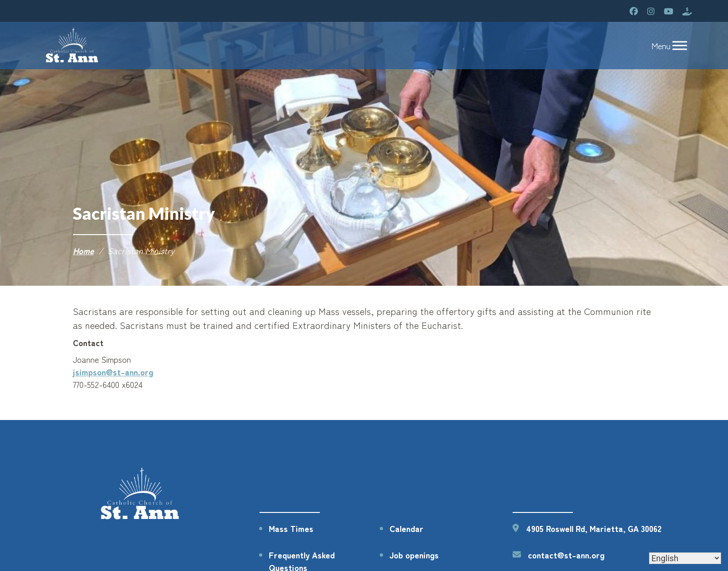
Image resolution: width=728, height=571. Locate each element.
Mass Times (291, 528)
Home (83, 250)
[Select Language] (685, 558)
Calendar (406, 528)
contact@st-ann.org (566, 555)
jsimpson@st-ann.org (113, 372)
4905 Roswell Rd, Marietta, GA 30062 (594, 528)
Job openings (414, 555)
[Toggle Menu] (680, 46)
